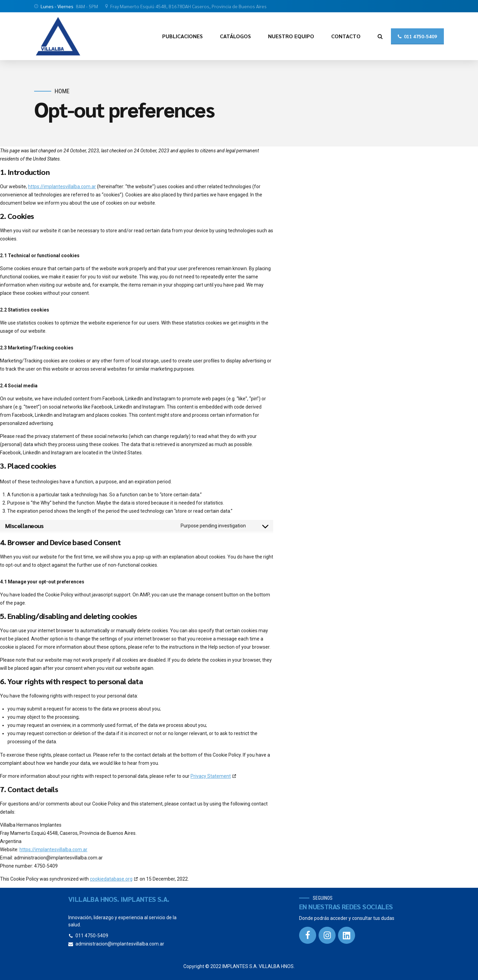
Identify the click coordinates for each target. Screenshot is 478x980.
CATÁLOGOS (235, 36)
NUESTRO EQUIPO (291, 36)
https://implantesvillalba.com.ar (62, 187)
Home (62, 91)
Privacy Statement (211, 776)
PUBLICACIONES (182, 36)
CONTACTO (346, 36)
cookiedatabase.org (111, 879)
